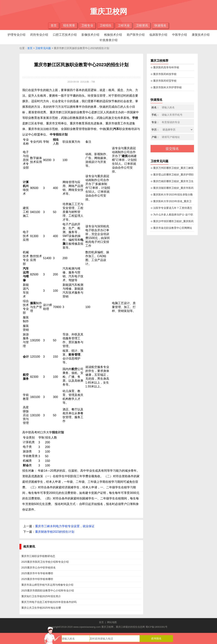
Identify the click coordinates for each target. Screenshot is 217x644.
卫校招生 (106, 25)
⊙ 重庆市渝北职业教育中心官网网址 (171, 228)
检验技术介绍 (113, 35)
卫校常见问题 (43, 48)
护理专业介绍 (17, 35)
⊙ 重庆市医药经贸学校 (164, 81)
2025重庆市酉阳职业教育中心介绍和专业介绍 (48, 591)
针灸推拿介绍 (109, 40)
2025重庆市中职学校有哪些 (37, 579)
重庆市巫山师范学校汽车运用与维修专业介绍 (47, 585)
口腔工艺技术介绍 (65, 35)
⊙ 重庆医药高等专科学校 (165, 67)
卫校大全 (124, 25)
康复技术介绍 (201, 35)
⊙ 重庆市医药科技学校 (164, 74)
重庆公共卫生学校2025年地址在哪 (41, 608)
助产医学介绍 (136, 35)
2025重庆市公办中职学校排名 (39, 568)
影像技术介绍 (90, 35)
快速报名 (160, 25)
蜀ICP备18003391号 (157, 627)
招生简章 (69, 25)
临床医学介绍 (158, 35)
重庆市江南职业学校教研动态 (38, 556)
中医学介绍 (180, 35)
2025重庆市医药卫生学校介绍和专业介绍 (45, 562)
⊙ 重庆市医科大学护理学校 (166, 87)
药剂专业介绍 (39, 35)
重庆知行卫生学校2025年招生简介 (41, 596)
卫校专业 (87, 25)
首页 (54, 25)
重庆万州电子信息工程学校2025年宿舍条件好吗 (49, 602)
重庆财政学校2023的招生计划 (55, 532)
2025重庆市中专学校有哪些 (37, 573)
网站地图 (112, 622)
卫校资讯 (142, 25)
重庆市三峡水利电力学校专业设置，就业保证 (65, 526)
